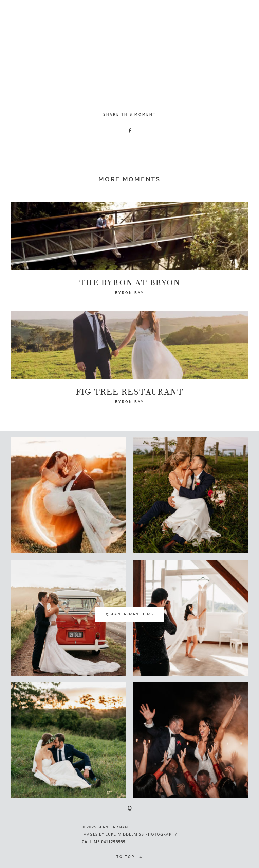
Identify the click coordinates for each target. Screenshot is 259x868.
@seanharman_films (129, 614)
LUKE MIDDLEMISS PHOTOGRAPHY (141, 834)
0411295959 (113, 842)
